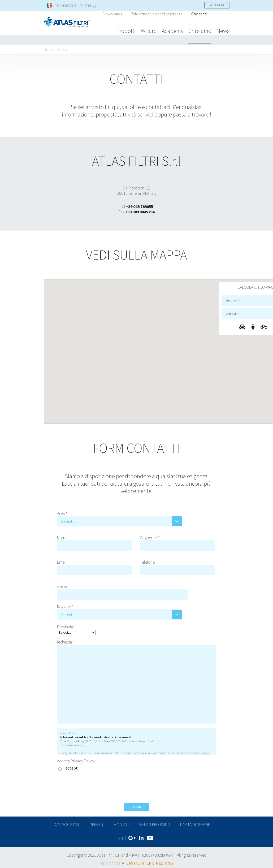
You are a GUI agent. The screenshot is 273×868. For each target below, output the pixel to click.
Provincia (66, 625)
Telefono (147, 560)
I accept (71, 766)
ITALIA (217, 5)
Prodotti (126, 31)
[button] (175, 339)
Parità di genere (195, 823)
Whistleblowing (155, 823)
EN (121, 836)
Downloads (112, 14)
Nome (64, 536)
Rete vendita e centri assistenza (157, 14)
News (223, 31)
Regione (65, 605)
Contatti (199, 14)
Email (62, 560)
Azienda (64, 585)
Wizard (149, 31)
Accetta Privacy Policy (77, 759)
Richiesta (66, 640)
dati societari (67, 823)
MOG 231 (121, 823)
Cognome (150, 536)
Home (49, 48)
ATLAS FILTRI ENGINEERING (147, 860)
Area (62, 512)
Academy (173, 31)
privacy (97, 823)
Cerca (219, 14)
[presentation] (176, 767)
